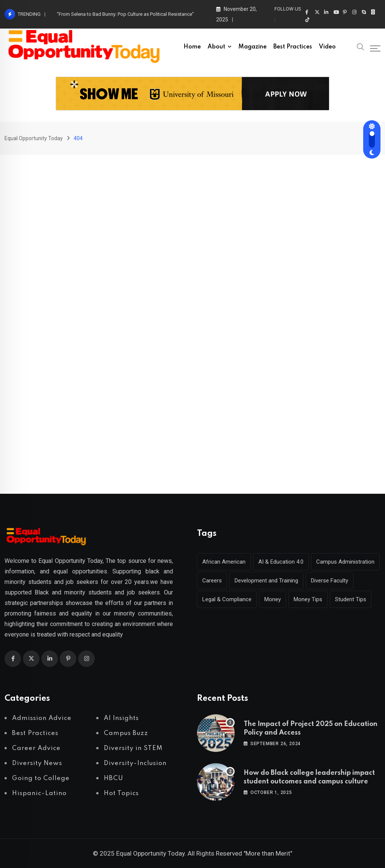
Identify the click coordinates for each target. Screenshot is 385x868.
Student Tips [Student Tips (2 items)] (351, 599)
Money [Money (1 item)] (273, 599)
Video (327, 47)
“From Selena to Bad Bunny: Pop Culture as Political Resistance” (125, 14)
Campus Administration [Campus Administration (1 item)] (345, 562)
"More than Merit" (268, 853)
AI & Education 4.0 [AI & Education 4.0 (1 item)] (281, 562)
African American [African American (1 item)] (224, 562)
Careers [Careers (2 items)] (212, 581)
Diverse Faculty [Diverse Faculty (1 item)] (330, 581)
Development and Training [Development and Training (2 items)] (266, 581)
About (216, 47)
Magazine (252, 47)
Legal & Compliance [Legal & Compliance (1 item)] (227, 599)
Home (192, 47)
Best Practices (293, 47)
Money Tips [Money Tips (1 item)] (308, 599)
